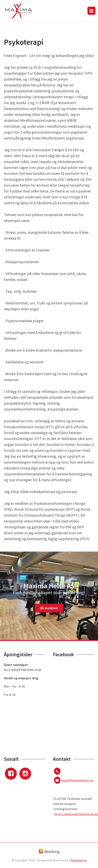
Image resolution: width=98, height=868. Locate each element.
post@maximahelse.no (78, 780)
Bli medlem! (49, 608)
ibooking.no (79, 860)
